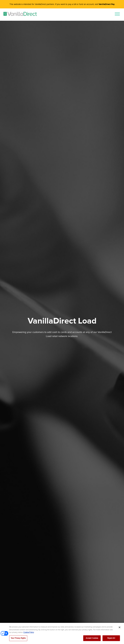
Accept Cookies (92, 640)
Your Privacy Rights (18, 640)
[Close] (120, 629)
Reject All (111, 640)
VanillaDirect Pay (107, 4)
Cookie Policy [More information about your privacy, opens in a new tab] (29, 634)
